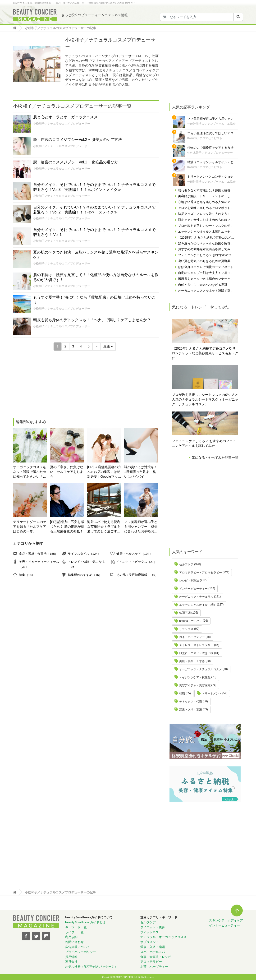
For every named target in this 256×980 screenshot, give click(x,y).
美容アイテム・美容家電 (195, 685)
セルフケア (186, 564)
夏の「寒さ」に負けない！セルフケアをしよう (67, 472)
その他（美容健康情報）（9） (137, 575)
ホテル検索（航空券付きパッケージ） (91, 967)
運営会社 (71, 962)
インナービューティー (193, 589)
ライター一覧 (74, 932)
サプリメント (150, 942)
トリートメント (212, 693)
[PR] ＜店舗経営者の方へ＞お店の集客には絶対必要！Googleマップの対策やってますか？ (104, 472)
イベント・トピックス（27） (137, 562)
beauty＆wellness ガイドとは (85, 922)
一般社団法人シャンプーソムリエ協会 (211, 124)
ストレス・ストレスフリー (196, 645)
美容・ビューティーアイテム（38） (39, 564)
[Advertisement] (48, 385)
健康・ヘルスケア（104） (134, 554)
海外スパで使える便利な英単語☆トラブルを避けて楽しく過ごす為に (104, 527)
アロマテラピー (151, 962)
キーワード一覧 (76, 927)
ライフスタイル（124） (84, 554)
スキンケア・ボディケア (226, 920)
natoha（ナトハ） (191, 621)
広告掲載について (78, 947)
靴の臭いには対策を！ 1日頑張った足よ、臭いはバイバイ (141, 472)
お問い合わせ (74, 942)
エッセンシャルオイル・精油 (198, 605)
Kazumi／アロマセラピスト (205, 138)
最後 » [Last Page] (108, 346)
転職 (182, 693)
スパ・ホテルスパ (153, 952)
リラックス (186, 629)
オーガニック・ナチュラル (196, 597)
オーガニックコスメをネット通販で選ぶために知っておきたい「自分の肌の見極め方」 (30, 472)
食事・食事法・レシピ (156, 957)
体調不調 (185, 613)
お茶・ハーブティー (192, 637)
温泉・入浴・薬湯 (191, 710)
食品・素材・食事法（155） (38, 554)
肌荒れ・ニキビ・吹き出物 (196, 653)
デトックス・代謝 (191, 702)
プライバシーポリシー (81, 952)
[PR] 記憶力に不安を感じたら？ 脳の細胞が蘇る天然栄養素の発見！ (67, 527)
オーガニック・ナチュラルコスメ (201, 669)
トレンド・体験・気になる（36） (86, 564)
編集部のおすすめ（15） (85, 575)
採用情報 (71, 957)
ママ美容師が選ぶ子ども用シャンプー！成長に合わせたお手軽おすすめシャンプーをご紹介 (141, 527)
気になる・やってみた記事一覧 (215, 458)
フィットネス (150, 932)
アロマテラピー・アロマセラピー (201, 573)
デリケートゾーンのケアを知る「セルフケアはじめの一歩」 (30, 527)
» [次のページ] (96, 346)
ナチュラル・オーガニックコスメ (163, 937)
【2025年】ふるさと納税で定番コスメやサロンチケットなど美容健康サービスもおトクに (205, 353)
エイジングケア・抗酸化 (195, 677)
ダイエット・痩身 (153, 927)
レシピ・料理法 (189, 581)
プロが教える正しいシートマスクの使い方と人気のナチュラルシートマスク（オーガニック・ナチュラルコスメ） (205, 399)
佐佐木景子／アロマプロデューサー (210, 153)
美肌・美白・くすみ (192, 661)
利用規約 (71, 937)
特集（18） (27, 575)
